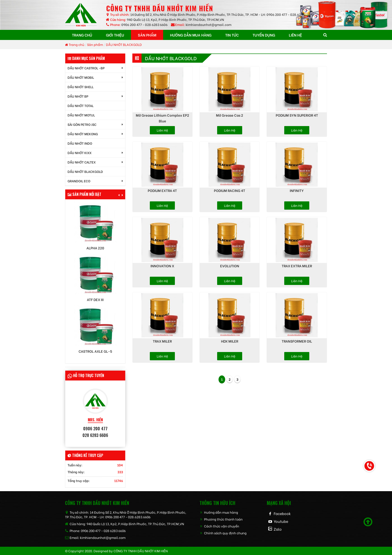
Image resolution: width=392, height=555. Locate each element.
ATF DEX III (95, 300)
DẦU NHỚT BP (78, 96)
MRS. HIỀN (95, 420)
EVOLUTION (230, 266)
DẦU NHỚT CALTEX (82, 162)
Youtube (281, 521)
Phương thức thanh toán (221, 519)
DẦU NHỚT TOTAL (81, 106)
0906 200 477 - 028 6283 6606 (144, 24)
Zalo (278, 529)
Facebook (282, 513)
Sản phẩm (95, 44)
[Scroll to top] (368, 522)
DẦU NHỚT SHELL (81, 87)
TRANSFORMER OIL (297, 341)
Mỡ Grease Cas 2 (230, 115)
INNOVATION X (162, 266)
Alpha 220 (95, 248)
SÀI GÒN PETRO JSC (82, 124)
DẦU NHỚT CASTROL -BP (86, 68)
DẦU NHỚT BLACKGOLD (124, 44)
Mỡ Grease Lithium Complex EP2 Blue (162, 118)
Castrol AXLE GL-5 (95, 351)
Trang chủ (75, 44)
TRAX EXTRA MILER (297, 266)
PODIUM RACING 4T (230, 190)
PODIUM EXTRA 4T (162, 190)
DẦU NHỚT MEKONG (83, 134)
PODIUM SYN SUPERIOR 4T (297, 115)
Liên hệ (162, 130)
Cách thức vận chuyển (219, 526)
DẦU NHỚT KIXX (80, 153)
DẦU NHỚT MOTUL (81, 115)
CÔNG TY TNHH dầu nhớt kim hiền (141, 551)
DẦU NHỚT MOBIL (81, 77)
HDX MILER (230, 341)
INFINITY (297, 190)
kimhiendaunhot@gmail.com (209, 24)
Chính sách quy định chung (223, 533)
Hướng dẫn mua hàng (219, 512)
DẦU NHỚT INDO (80, 143)
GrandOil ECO (79, 181)
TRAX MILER (162, 341)
